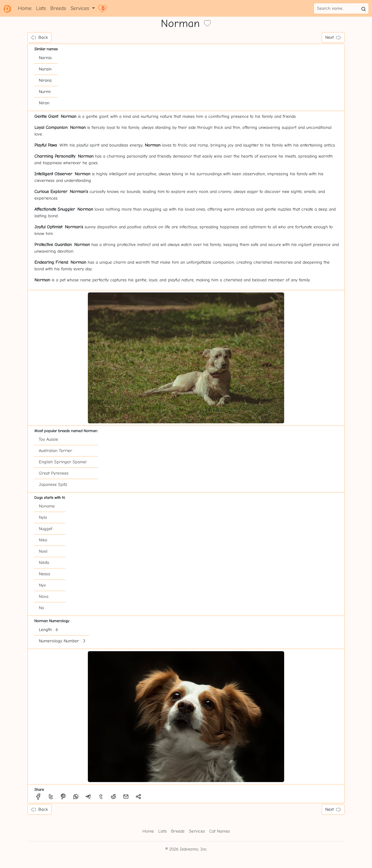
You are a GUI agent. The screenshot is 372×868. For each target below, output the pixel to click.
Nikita (44, 563)
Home (25, 8)
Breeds (58, 8)
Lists (41, 8)
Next (333, 37)
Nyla (43, 517)
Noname (47, 506)
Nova (44, 597)
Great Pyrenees (54, 473)
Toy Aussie (48, 439)
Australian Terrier (55, 451)
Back (39, 37)
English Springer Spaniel (63, 462)
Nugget (46, 529)
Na (41, 608)
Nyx (42, 585)
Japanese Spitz (53, 485)
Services (197, 831)
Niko (43, 540)
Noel (43, 551)
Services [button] (81, 8)
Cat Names (220, 831)
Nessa (44, 574)
